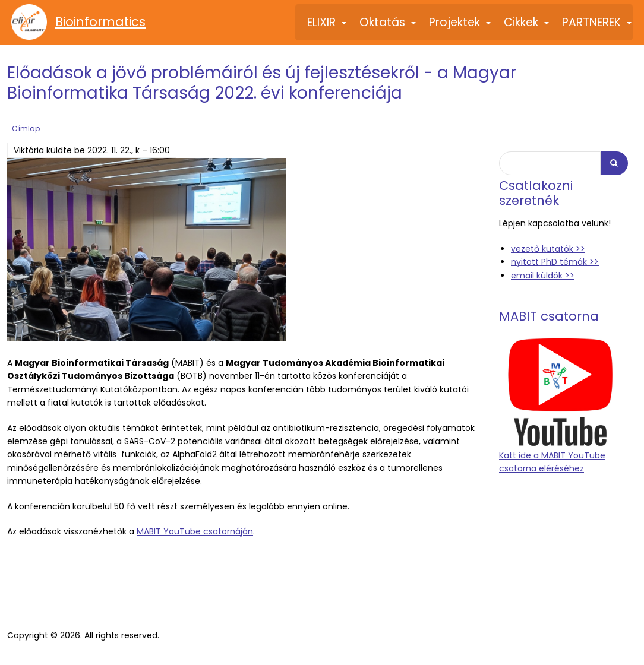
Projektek (460, 27)
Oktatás (388, 27)
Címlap (26, 128)
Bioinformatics (100, 22)
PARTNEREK (597, 27)
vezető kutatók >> (548, 248)
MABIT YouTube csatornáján (195, 531)
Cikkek (527, 27)
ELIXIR (327, 27)
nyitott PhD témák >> (555, 261)
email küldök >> (543, 274)
